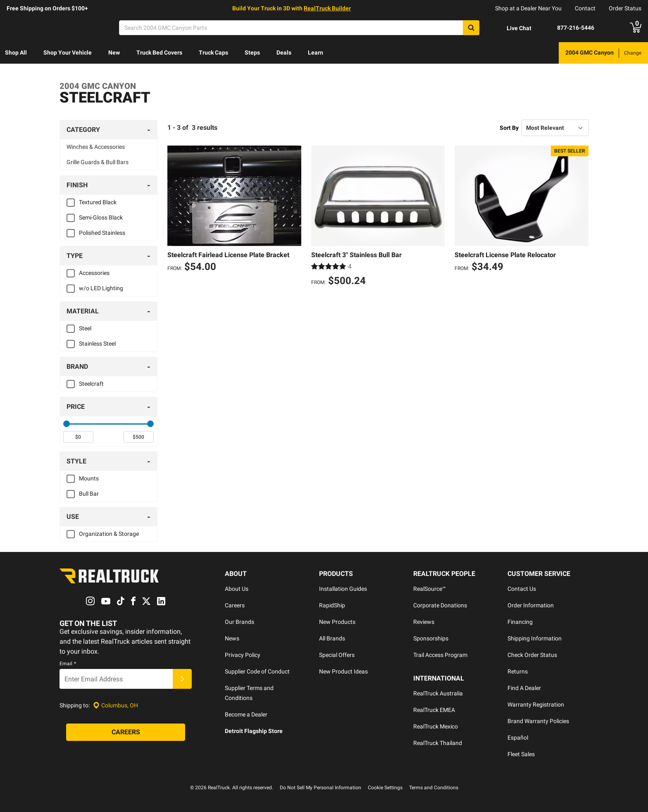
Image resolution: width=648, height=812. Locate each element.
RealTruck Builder (327, 8)
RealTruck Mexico (436, 726)
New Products (337, 622)
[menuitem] (16, 53)
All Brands (332, 638)
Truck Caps (213, 53)
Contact (585, 8)
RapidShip (332, 605)
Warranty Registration (536, 705)
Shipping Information (535, 638)
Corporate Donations (440, 605)
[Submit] (182, 679)
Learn (316, 53)
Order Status (625, 8)
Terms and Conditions (434, 788)
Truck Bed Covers (159, 53)
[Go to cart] (636, 28)
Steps (252, 53)
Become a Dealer (246, 714)
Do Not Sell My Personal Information (320, 788)
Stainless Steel (97, 344)
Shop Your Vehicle (68, 53)
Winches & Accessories (96, 147)
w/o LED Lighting (101, 288)
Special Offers (337, 655)
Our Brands (239, 622)
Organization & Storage (109, 534)
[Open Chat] (512, 28)
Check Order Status (532, 655)
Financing (520, 622)
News (232, 638)
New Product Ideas (343, 671)
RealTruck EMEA (434, 710)
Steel (85, 328)
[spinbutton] (78, 437)
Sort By (509, 128)
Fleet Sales (521, 754)
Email (68, 664)
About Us (237, 589)
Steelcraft (91, 384)
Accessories (94, 273)
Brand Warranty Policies (538, 721)
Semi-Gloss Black (101, 217)
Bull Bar (89, 494)
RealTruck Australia (438, 693)
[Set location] (116, 706)
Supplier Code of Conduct (257, 671)
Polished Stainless (102, 233)
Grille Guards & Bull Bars (98, 162)
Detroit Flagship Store (254, 731)
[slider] (67, 424)
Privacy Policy (243, 655)
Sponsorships (431, 638)
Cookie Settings (385, 788)
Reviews (424, 622)
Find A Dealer (524, 688)
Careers (235, 605)
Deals (284, 53)
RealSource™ (430, 589)
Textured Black (98, 202)
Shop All (16, 53)
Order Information (531, 605)
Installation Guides (343, 589)
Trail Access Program (440, 655)
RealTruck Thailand (438, 743)
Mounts (89, 478)
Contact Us (522, 589)
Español (518, 738)
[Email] (116, 679)
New (114, 53)
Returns (518, 671)
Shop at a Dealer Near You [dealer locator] (528, 8)
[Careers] (126, 733)
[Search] (299, 28)
